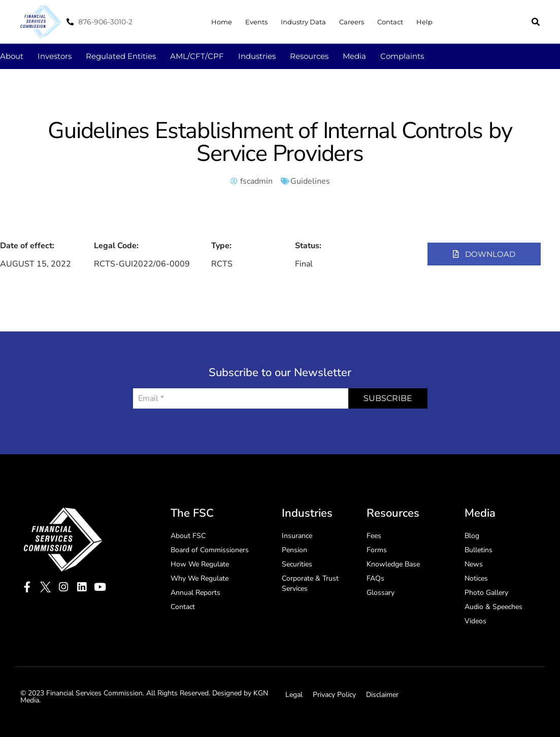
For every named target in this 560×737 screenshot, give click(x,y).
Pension (294, 550)
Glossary (381, 593)
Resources (309, 56)
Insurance (297, 536)
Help (424, 22)
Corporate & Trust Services (310, 583)
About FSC (188, 536)
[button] (536, 22)
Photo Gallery (486, 593)
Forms (377, 550)
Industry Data (303, 22)
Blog (472, 536)
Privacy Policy (334, 695)
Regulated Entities (121, 56)
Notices (476, 578)
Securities (297, 564)
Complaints (402, 56)
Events (256, 22)
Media (354, 56)
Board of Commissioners (210, 550)
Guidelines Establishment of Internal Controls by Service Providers (280, 142)
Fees (374, 536)
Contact (390, 22)
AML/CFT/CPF (197, 56)
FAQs (375, 578)
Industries (257, 56)
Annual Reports (195, 593)
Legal (294, 695)
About (12, 56)
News (474, 564)
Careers (352, 22)
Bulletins (479, 550)
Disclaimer (382, 695)
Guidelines (310, 181)
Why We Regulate (200, 578)
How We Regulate (200, 564)
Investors (55, 56)
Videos (475, 621)
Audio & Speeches (493, 607)
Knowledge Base (393, 564)
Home (222, 22)
